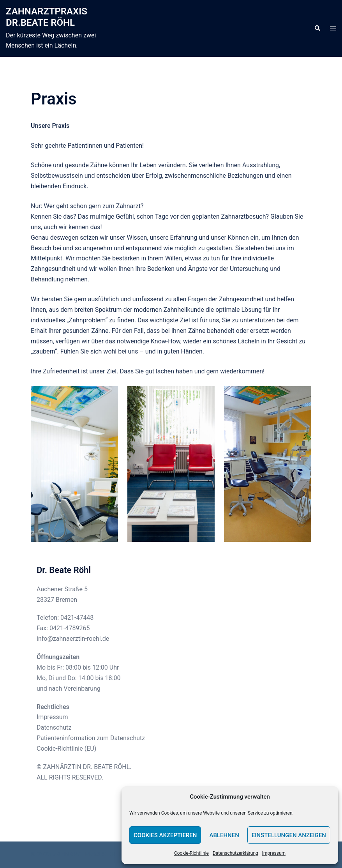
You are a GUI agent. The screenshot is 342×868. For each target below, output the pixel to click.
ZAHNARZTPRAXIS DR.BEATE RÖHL (47, 17)
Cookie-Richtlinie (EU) (66, 749)
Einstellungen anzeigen (289, 835)
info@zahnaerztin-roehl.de (73, 639)
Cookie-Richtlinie (191, 853)
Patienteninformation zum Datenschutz (91, 738)
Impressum (274, 853)
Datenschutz (54, 727)
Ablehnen (224, 835)
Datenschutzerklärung (235, 853)
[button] (317, 28)
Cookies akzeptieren (165, 835)
